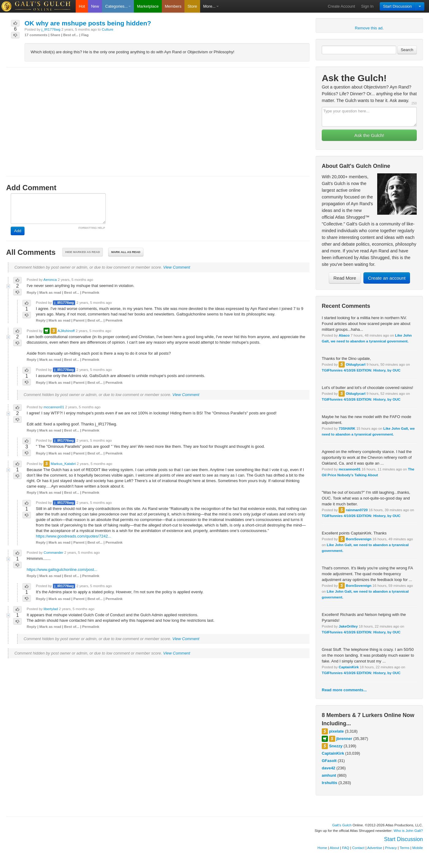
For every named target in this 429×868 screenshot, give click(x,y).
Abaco (344, 335)
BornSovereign (359, 539)
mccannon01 (349, 469)
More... (211, 6)
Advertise (375, 848)
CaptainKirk (349, 667)
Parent (79, 320)
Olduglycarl (355, 364)
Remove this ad (369, 28)
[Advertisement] (158, 116)
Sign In (367, 6)
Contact (358, 848)
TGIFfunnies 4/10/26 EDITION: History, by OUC (361, 370)
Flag (85, 35)
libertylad (51, 609)
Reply (32, 292)
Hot (82, 6)
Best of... (71, 35)
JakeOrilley (348, 626)
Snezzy (336, 746)
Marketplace (148, 6)
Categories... (118, 6)
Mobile (418, 848)
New (95, 6)
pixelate (336, 731)
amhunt (329, 775)
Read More (345, 278)
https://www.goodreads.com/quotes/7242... (74, 536)
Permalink (91, 292)
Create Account (342, 6)
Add (18, 231)
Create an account (387, 278)
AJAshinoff (66, 331)
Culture (108, 29)
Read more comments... (344, 690)
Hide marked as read (83, 252)
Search (407, 50)
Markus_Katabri (63, 464)
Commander (53, 552)
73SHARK (347, 428)
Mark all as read (126, 252)
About (334, 848)
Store (192, 6)
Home (322, 848)
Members (173, 6)
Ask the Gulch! (369, 135)
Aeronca (50, 279)
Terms (404, 848)
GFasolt (329, 761)
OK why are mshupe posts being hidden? (88, 23)
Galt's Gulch (342, 825)
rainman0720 (357, 510)
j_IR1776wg (51, 29)
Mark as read (50, 292)
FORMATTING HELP (92, 228)
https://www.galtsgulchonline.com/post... (62, 570)
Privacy (391, 848)
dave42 (328, 768)
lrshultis (330, 783)
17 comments (36, 35)
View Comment (177, 267)
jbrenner (344, 739)
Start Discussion (397, 6)
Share (55, 35)
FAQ (345, 848)
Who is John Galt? (408, 830)
